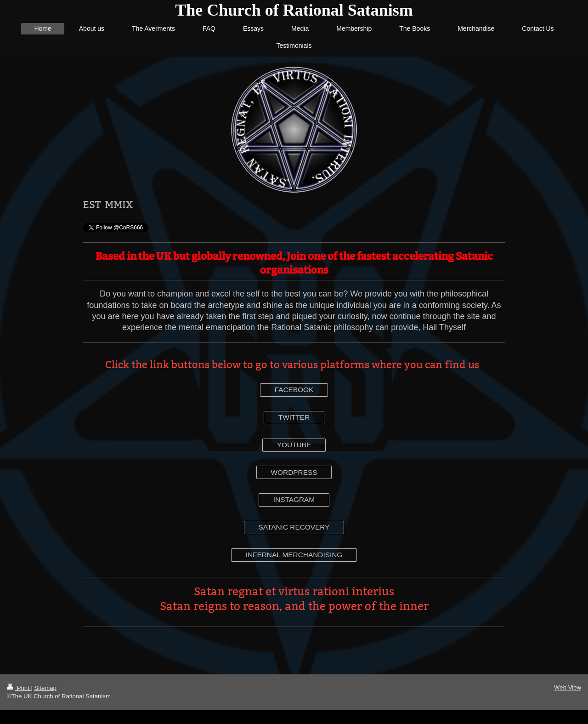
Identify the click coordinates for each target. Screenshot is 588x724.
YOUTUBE (294, 445)
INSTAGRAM (294, 499)
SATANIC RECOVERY (294, 527)
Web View (568, 687)
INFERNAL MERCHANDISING (294, 555)
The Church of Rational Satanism (294, 10)
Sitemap (45, 688)
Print (19, 688)
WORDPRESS (294, 472)
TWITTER (294, 417)
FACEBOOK (294, 390)
